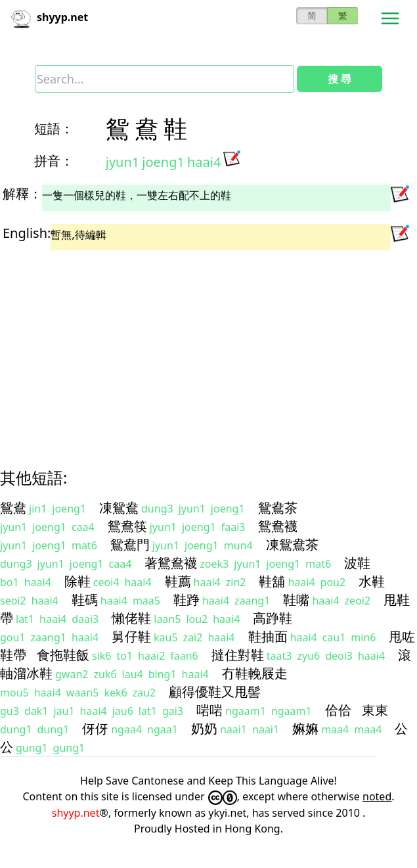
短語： (54, 128)
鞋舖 (272, 581)
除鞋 (77, 581)
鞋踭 (187, 600)
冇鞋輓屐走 (255, 673)
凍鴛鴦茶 (292, 544)
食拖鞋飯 (63, 655)
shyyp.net (76, 813)
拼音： (54, 161)
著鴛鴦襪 (171, 563)
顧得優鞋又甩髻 (215, 692)
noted (377, 796)
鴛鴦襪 (278, 526)
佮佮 (338, 710)
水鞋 (372, 581)
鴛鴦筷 (127, 526)
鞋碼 (85, 600)
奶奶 (204, 728)
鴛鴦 (13, 508)
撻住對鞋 (238, 655)
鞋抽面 (268, 636)
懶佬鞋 (131, 618)
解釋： (22, 194)
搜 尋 (340, 79)
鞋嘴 (296, 600)
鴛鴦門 (130, 544)
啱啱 (209, 710)
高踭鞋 (273, 618)
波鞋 (357, 563)
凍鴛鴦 (119, 508)
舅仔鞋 (131, 636)
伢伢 (95, 728)
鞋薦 (178, 581)
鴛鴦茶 (278, 508)
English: (27, 233)
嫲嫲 (305, 728)
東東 (375, 710)
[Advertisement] (196, 348)
